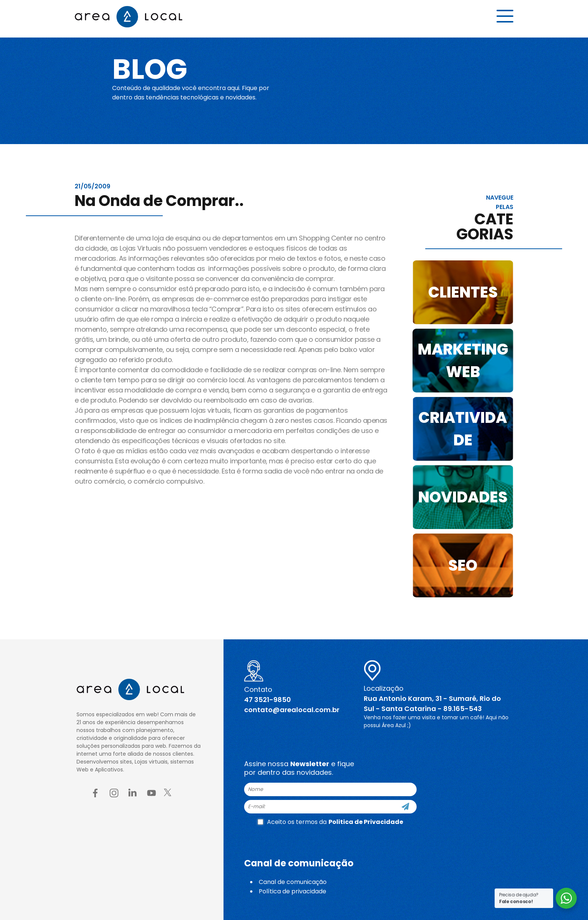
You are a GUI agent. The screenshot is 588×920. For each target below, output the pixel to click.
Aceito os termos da (330, 822)
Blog (153, 68)
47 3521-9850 (268, 700)
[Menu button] (505, 18)
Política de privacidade (292, 891)
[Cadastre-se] (405, 807)
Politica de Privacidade (366, 822)
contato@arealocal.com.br (292, 710)
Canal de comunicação (293, 882)
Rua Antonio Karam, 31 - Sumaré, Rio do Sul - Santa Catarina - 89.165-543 (432, 704)
